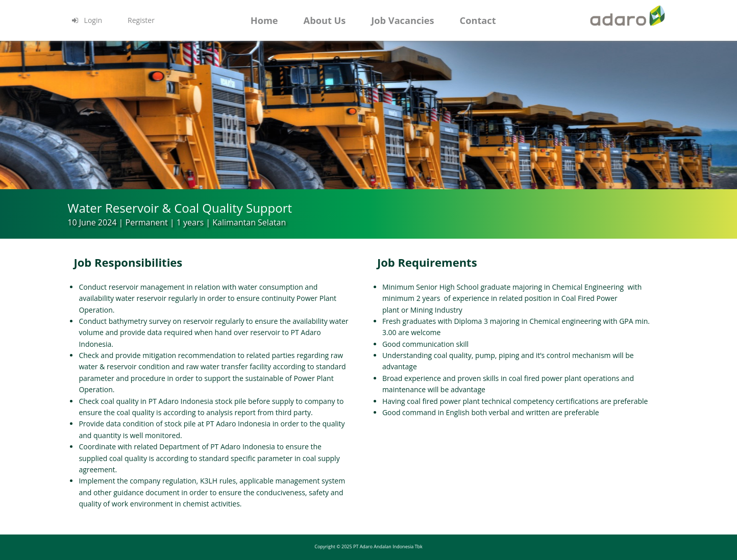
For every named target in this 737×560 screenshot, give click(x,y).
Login (86, 20)
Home (264, 20)
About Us (325, 20)
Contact (478, 20)
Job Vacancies (402, 20)
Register (141, 20)
